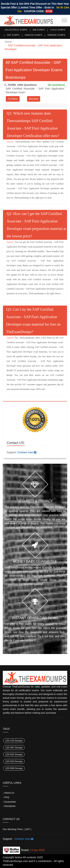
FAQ (7, 797)
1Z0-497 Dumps (14, 748)
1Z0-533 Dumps (14, 761)
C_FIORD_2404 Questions (21, 85)
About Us (9, 793)
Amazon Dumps (34, 35)
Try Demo (13, 99)
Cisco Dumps (58, 30)
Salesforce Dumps (16, 30)
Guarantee (10, 802)
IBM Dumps (39, 30)
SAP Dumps (13, 35)
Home (8, 42)
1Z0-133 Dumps (14, 741)
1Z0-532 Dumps (14, 754)
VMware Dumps (56, 35)
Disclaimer (10, 806)
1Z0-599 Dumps (14, 768)
